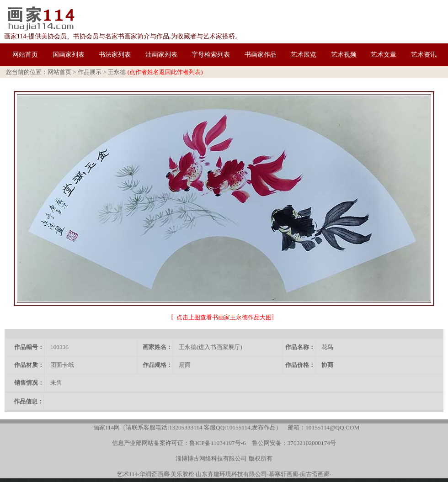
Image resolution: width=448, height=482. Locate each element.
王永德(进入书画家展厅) (211, 347)
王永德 (117, 72)
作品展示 (90, 72)
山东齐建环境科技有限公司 (231, 474)
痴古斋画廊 (315, 474)
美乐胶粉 (182, 474)
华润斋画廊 (154, 474)
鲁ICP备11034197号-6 (218, 443)
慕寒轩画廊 (284, 474)
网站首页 (59, 72)
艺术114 (128, 474)
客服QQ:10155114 (227, 427)
